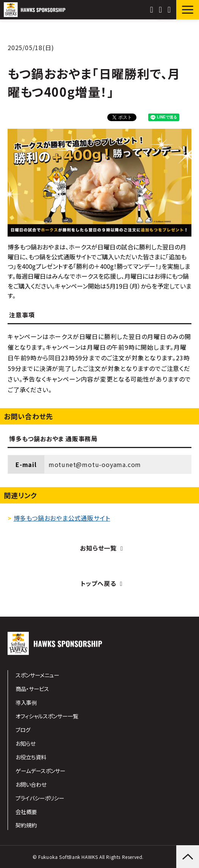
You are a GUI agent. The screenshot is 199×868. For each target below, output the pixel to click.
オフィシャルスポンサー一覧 (47, 716)
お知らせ (25, 743)
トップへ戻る (99, 583)
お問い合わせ (161, 10)
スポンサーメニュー (37, 675)
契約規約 (26, 825)
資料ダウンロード (170, 10)
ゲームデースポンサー (40, 771)
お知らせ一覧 (98, 548)
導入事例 (26, 702)
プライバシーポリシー (40, 798)
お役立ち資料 (31, 757)
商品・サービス (32, 689)
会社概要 (26, 812)
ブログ (23, 730)
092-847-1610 (153, 10)
